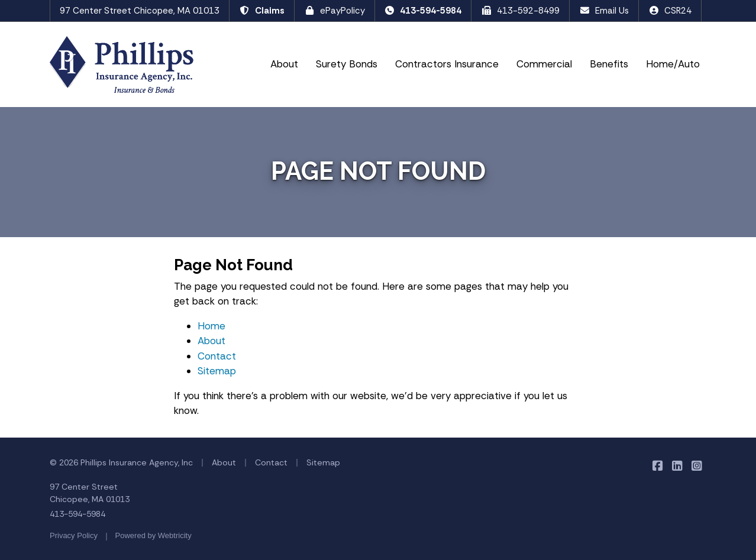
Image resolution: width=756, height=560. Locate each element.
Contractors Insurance (447, 64)
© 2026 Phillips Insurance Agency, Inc (121, 462)
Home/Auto (673, 64)
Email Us (604, 11)
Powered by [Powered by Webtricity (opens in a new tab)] (154, 535)
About (284, 64)
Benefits (609, 64)
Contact (217, 356)
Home (211, 326)
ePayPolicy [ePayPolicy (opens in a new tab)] (335, 11)
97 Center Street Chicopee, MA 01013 (140, 11)
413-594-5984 (423, 11)
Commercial (544, 64)
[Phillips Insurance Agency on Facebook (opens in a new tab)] (658, 466)
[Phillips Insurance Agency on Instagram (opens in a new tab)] (697, 466)
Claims (262, 11)
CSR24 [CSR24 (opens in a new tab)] (670, 11)
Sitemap (217, 371)
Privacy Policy (74, 535)
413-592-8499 (520, 11)
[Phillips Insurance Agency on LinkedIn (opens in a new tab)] (677, 466)
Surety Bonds (347, 64)
